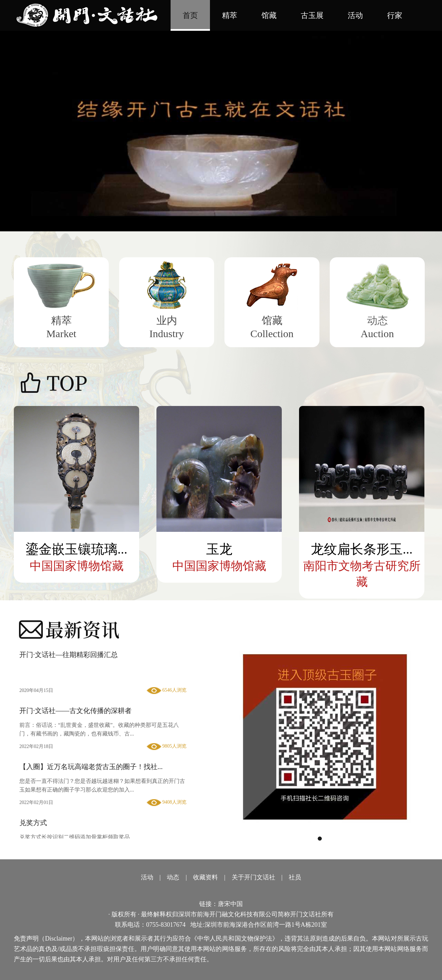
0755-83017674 (166, 925)
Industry (167, 334)
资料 (212, 877)
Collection (272, 334)
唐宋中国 (230, 904)
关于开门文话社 (253, 877)
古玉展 (312, 15)
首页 (190, 15)
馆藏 (269, 15)
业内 (167, 320)
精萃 (230, 15)
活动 (355, 15)
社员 (295, 877)
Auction (377, 334)
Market (61, 334)
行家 (395, 15)
